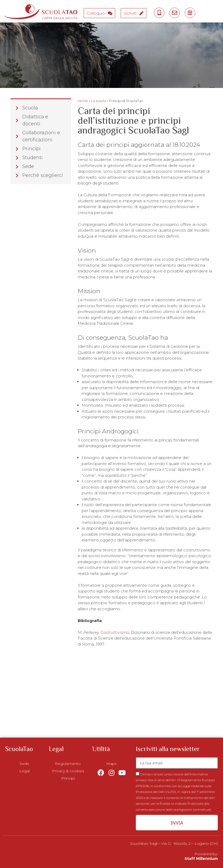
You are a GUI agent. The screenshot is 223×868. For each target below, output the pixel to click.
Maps (111, 764)
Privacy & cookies (68, 771)
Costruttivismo (115, 632)
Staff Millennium (201, 859)
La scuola (99, 101)
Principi (68, 778)
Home (83, 101)
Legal (24, 771)
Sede (24, 764)
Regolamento (68, 764)
